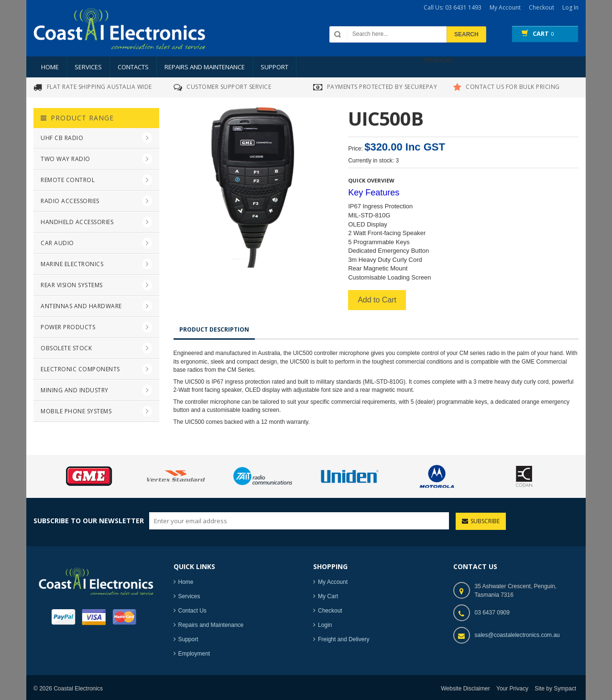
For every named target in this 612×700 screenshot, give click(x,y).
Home (50, 67)
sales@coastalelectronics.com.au (517, 635)
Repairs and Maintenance (205, 67)
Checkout (330, 611)
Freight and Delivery (344, 639)
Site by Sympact (555, 689)
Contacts (133, 67)
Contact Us (192, 611)
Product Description (214, 332)
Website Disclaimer (465, 689)
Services (88, 67)
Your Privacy (512, 689)
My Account (333, 582)
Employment (194, 654)
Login (325, 625)
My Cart (328, 596)
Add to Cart (375, 300)
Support (274, 67)
